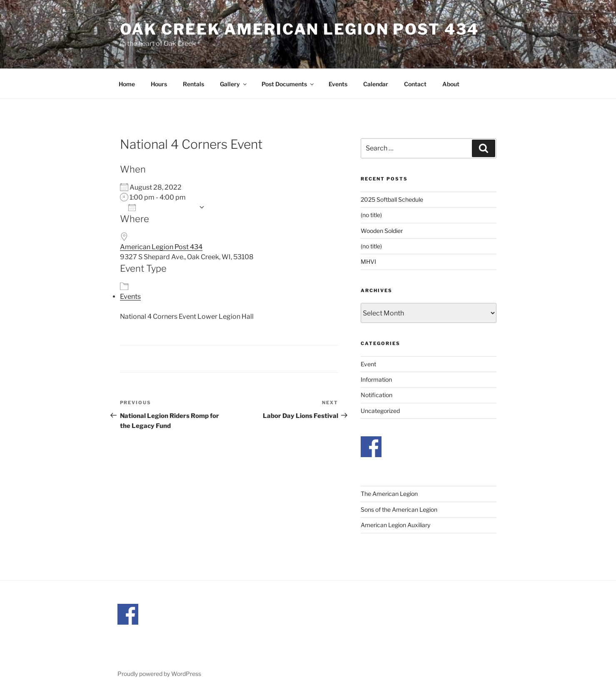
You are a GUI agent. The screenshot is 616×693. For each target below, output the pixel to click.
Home (127, 84)
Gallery (234, 84)
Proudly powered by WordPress (159, 674)
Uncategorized (380, 411)
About (451, 84)
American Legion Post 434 (161, 247)
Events (338, 84)
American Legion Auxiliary (395, 525)
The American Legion (389, 494)
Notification (377, 395)
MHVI (368, 261)
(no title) (371, 215)
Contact (415, 84)
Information (376, 379)
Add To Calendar (161, 207)
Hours (159, 84)
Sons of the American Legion (399, 509)
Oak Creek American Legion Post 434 (299, 29)
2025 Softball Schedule (392, 199)
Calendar (376, 84)
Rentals (193, 84)
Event (368, 364)
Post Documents (288, 84)
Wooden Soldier (382, 231)
